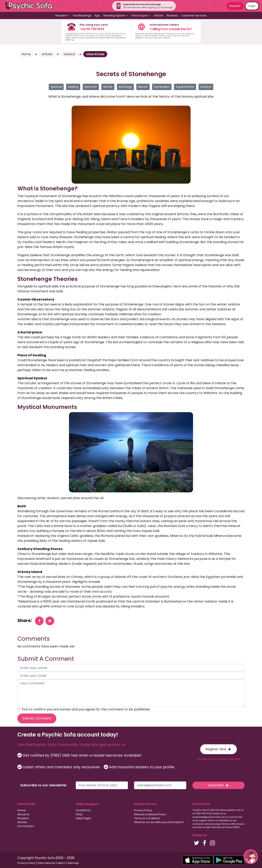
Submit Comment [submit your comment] (37, 718)
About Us (23, 814)
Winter (108, 87)
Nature (143, 87)
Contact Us (83, 810)
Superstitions (185, 87)
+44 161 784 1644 (92, 29)
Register (235, 6)
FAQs (79, 814)
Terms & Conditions (147, 818)
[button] (251, 857)
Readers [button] (62, 15)
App (97, 15)
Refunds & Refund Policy (150, 814)
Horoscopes (26, 826)
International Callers (51, 863)
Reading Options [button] (115, 15)
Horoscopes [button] (140, 15)
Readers (23, 818)
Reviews (172, 15)
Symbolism (162, 87)
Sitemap (73, 863)
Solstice (69, 54)
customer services (203, 824)
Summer (91, 87)
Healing (73, 87)
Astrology (125, 87)
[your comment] (131, 693)
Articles (159, 15)
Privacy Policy (143, 810)
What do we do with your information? (159, 822)
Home (26, 54)
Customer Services (194, 15)
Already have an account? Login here (219, 759)
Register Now (219, 749)
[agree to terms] (19, 709)
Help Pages (83, 818)
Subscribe (218, 785)
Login (252, 6)
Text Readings (82, 15)
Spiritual (56, 87)
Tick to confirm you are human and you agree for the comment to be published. (86, 709)
